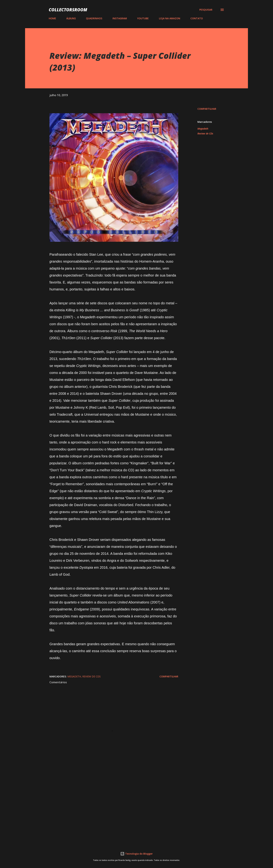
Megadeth (203, 129)
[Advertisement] (108, 799)
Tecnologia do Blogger (136, 854)
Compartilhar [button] (207, 109)
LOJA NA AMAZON (170, 18)
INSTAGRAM (120, 18)
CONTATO (197, 18)
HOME (52, 18)
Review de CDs (205, 133)
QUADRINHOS (94, 18)
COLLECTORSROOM (68, 10)
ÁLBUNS (71, 18)
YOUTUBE (143, 18)
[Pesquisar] (206, 10)
